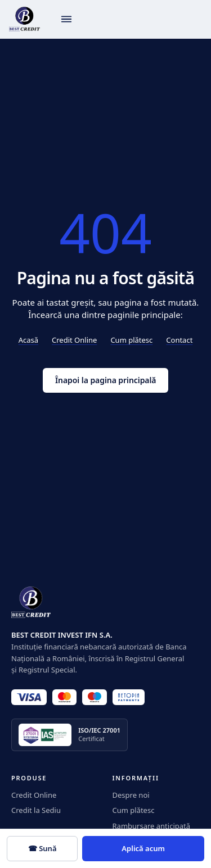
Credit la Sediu (36, 810)
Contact (179, 340)
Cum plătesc (131, 340)
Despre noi (131, 795)
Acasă (28, 340)
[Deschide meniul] (66, 19)
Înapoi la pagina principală (105, 380)
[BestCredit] (24, 19)
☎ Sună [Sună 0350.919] (42, 848)
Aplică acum (143, 848)
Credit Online (74, 340)
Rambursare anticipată (152, 826)
